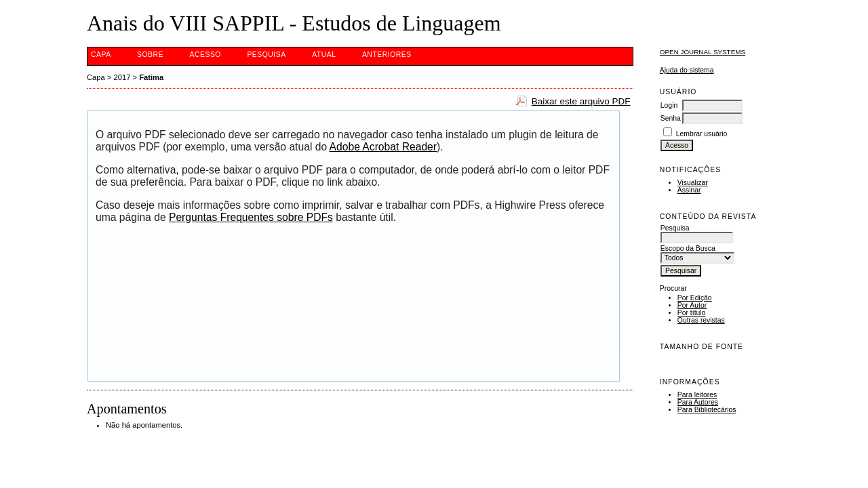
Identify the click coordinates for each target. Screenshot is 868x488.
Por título (692, 313)
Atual (324, 55)
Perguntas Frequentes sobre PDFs (251, 217)
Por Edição (695, 298)
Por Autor (692, 305)
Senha (671, 118)
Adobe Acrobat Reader (383, 147)
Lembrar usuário (702, 134)
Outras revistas (701, 320)
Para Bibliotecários (707, 410)
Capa (101, 55)
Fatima (151, 77)
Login (669, 105)
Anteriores (387, 55)
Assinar (689, 190)
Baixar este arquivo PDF (581, 101)
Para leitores (697, 395)
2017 (122, 77)
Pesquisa (266, 55)
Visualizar (693, 183)
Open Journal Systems (703, 52)
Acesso (205, 55)
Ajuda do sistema (687, 70)
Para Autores (698, 402)
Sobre (150, 55)
